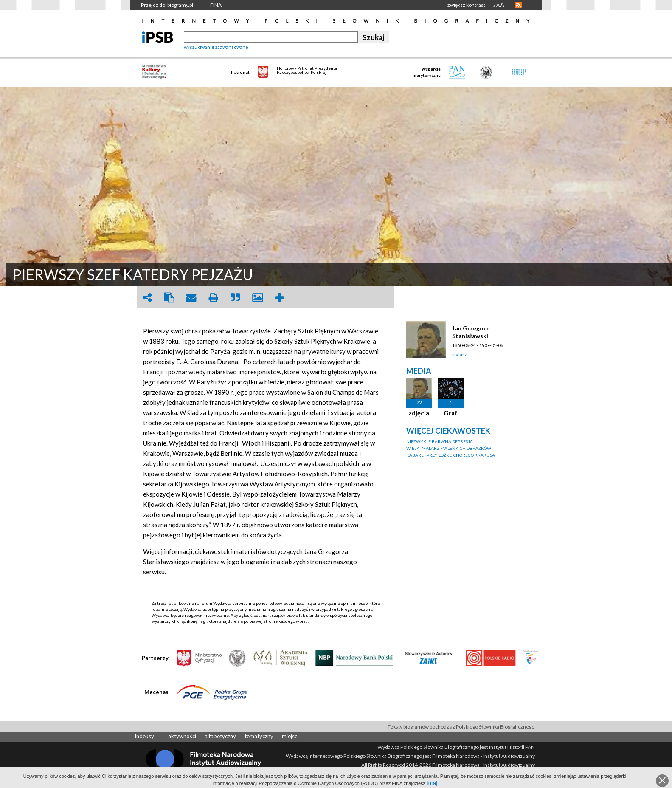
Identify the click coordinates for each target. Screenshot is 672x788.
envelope (191, 298)
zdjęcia (419, 413)
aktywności (182, 736)
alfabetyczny (220, 736)
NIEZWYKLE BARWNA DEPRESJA (440, 441)
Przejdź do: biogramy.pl (167, 5)
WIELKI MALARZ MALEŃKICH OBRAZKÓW (449, 448)
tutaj (432, 783)
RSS (519, 5)
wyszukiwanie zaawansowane (216, 47)
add (280, 298)
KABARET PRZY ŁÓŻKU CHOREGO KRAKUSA (451, 455)
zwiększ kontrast (466, 5)
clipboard (169, 298)
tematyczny (259, 736)
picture (258, 298)
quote (236, 298)
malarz (459, 354)
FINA (216, 5)
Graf (451, 413)
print (214, 298)
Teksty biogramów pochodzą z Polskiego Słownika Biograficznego (461, 727)
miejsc (290, 736)
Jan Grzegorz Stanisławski (471, 332)
